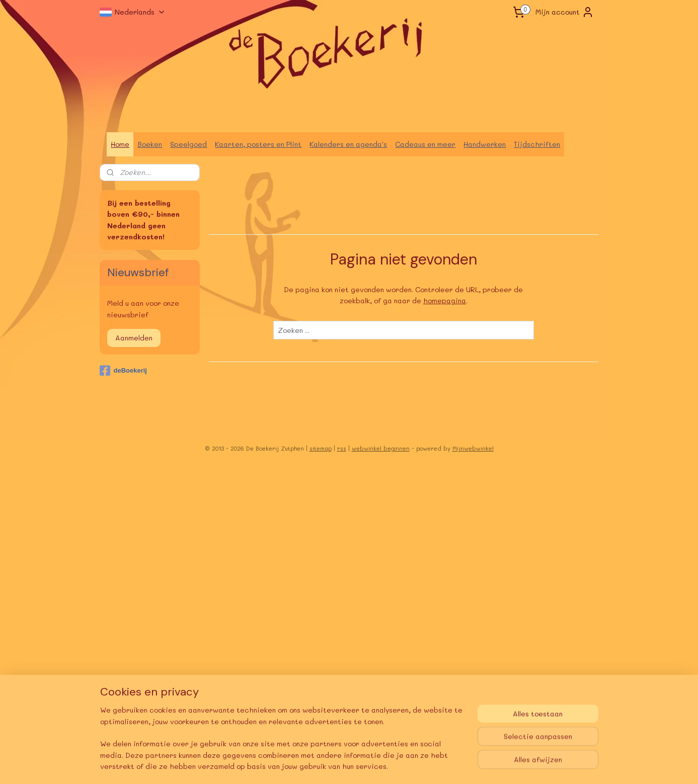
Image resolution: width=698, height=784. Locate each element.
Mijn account (565, 12)
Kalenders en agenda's (348, 144)
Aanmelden (134, 338)
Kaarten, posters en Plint (258, 144)
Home (120, 144)
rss (342, 448)
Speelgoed (188, 144)
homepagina (444, 300)
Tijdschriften (537, 144)
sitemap (321, 448)
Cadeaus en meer (425, 144)
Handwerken (485, 144)
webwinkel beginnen (381, 448)
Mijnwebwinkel (473, 448)
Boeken (150, 144)
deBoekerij (123, 371)
